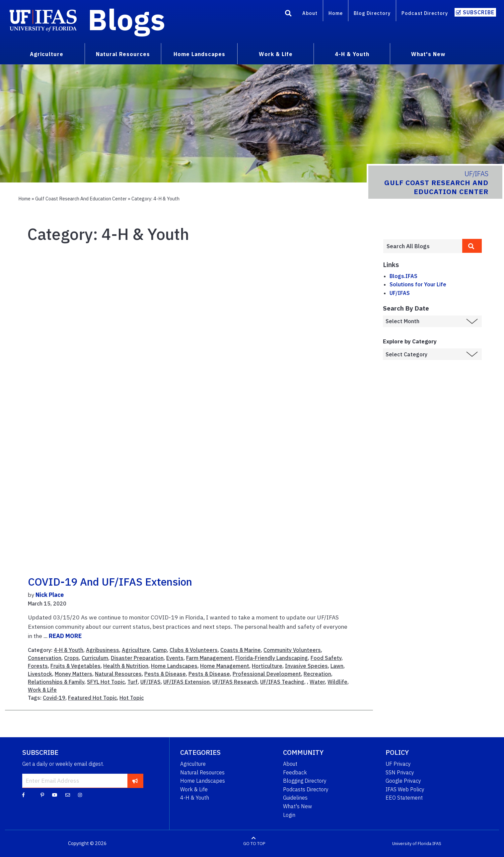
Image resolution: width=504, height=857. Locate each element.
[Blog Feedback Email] (68, 795)
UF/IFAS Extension (186, 682)
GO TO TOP (254, 844)
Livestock (40, 674)
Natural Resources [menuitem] (123, 54)
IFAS (437, 844)
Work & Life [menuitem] (276, 54)
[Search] (288, 14)
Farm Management (209, 658)
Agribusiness (103, 650)
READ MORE (65, 636)
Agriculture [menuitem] (47, 54)
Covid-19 (54, 698)
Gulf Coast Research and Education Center (81, 199)
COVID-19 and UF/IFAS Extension (110, 582)
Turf (133, 682)
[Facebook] (23, 795)
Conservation (45, 658)
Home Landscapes (174, 666)
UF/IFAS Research (235, 682)
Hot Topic (132, 698)
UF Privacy (398, 764)
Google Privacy (403, 781)
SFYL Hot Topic (106, 682)
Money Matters (73, 674)
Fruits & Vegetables (75, 666)
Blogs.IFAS (403, 276)
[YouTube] (55, 795)
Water (317, 682)
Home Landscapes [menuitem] (199, 54)
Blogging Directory (305, 781)
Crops (72, 658)
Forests (38, 666)
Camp (160, 650)
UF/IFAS (150, 682)
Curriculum (95, 658)
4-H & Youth (69, 650)
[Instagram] (80, 795)
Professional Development (267, 674)
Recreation (317, 674)
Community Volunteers (292, 650)
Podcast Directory (425, 13)
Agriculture (136, 650)
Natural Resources (118, 674)
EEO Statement (404, 798)
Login (289, 815)
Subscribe (479, 12)
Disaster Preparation (137, 658)
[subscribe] (135, 781)
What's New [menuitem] (428, 54)
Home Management (225, 666)
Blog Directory (372, 13)
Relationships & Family (56, 682)
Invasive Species (306, 666)
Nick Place (50, 595)
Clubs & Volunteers (194, 650)
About (310, 13)
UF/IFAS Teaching (282, 682)
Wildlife (337, 682)
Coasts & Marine (241, 650)
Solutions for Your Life (418, 284)
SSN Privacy (400, 772)
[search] (472, 246)
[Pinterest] (42, 795)
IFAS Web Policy (405, 789)
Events (175, 658)
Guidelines (295, 798)
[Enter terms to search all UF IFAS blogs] (422, 246)
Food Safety (326, 658)
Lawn (337, 666)
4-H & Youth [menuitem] (352, 54)
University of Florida (412, 844)
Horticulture (267, 666)
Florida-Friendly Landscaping (272, 658)
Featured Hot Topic (92, 698)
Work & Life (42, 690)
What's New (297, 806)
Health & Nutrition (126, 666)
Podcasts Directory (306, 789)
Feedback (295, 772)
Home (336, 13)
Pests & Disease (165, 674)
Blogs (127, 19)
